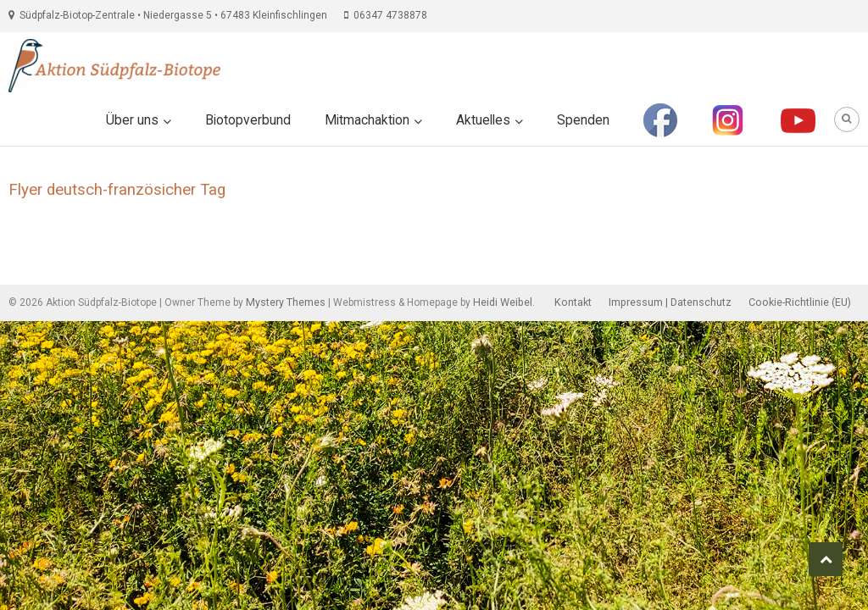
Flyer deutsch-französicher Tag (117, 190)
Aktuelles (483, 120)
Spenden (583, 120)
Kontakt (573, 302)
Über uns (132, 120)
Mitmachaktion (367, 120)
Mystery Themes (286, 302)
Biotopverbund (248, 120)
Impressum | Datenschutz (670, 302)
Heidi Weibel (503, 302)
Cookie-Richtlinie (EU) (800, 302)
